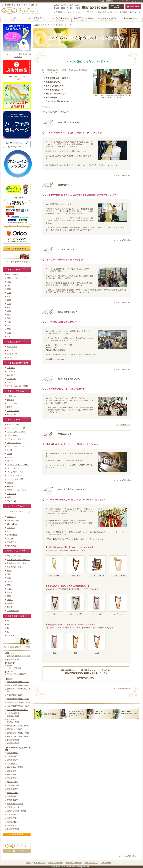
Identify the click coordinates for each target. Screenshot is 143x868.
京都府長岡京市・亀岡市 (17, 811)
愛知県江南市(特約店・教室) (18, 699)
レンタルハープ (13, 414)
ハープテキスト (36, 18)
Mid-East (11, 539)
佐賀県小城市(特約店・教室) (18, 736)
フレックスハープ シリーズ (18, 465)
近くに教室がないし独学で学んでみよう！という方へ (73, 714)
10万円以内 (12, 379)
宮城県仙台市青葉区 (15, 767)
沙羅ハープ (12, 497)
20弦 (9, 289)
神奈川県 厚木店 (13, 659)
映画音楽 (11, 603)
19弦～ (10, 582)
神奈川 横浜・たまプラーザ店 (60, 345)
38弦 (9, 329)
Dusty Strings (12, 535)
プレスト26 (12, 501)
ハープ (12, 18)
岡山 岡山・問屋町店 (56, 350)
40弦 (9, 336)
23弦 (9, 296)
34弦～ (10, 600)
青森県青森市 (12, 771)
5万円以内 (11, 371)
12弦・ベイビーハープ (16, 278)
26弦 (9, 300)
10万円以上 (12, 382)
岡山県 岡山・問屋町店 (17, 674)
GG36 (9, 454)
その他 (10, 358)
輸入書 (10, 607)
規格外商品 (12, 546)
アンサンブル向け (14, 556)
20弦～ (10, 585)
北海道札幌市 (12, 753)
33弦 (9, 315)
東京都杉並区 (12, 775)
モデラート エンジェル (17, 490)
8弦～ (9, 571)
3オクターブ (12, 347)
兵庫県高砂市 (12, 815)
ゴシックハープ (13, 435)
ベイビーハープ (13, 468)
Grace (10, 531)
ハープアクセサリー (60, 18)
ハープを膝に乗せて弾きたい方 (125, 714)
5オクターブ (12, 354)
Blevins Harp (12, 524)
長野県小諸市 (12, 793)
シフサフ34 (118, 614)
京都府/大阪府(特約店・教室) (18, 702)
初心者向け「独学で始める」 (19, 560)
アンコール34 (97, 614)
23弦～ (10, 592)
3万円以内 (11, 368)
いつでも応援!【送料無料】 (18, 386)
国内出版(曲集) (13, 611)
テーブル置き (12, 403)
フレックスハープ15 (15, 472)
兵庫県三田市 (12, 818)
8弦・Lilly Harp (13, 275)
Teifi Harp (11, 528)
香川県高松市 (12, 822)
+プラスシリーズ (14, 425)
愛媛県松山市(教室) (15, 729)
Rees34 (10, 450)
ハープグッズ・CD (107, 18)
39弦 (9, 333)
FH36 (97, 653)
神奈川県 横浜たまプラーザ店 (19, 656)
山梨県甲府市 (12, 796)
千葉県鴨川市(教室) (15, 695)
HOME (36, 25)
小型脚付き (12, 396)
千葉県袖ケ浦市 (13, 785)
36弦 (9, 322)
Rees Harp (11, 517)
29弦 (9, 311)
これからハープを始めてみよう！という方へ (47, 714)
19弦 (9, 285)
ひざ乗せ (11, 400)
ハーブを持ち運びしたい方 (99, 714)
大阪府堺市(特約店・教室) (17, 710)
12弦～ (10, 574)
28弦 (9, 307)
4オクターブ (12, 350)
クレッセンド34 (76, 614)
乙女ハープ (12, 494)
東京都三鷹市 (12, 778)
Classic (10, 483)
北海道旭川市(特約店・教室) (18, 682)
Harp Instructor (106, 863)
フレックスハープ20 (15, 476)
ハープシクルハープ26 (16, 432)
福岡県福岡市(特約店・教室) (18, 733)
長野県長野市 (12, 789)
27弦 (9, 304)
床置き (10, 407)
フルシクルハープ (14, 443)
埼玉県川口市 (12, 782)
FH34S (10, 461)
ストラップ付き (13, 411)
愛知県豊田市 (12, 800)
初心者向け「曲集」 (15, 567)
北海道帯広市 (12, 760)
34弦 (9, 318)
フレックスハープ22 (15, 479)
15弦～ (10, 578)
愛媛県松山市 (12, 825)
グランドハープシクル (16, 439)
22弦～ (10, 589)
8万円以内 (11, 375)
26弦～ (10, 596)
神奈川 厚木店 (53, 347)
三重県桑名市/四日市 (15, 804)
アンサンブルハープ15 (16, 428)
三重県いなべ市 (13, 807)
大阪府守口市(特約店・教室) (18, 706)
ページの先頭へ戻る (124, 175)
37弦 (9, 325)
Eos (76, 653)
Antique (10, 486)
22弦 (9, 293)
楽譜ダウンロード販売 (83, 18)
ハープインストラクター (131, 18)
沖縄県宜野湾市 (13, 829)
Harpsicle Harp (13, 520)
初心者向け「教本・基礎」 (18, 563)
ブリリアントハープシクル (18, 446)
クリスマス (12, 635)
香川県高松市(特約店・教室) (18, 726)
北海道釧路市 (12, 756)
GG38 (9, 457)
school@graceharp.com (55, 359)
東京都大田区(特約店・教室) (18, 685)
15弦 (9, 282)
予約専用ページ (13, 542)
